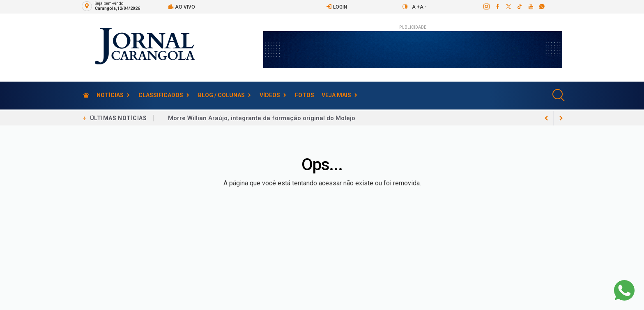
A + (416, 7)
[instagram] (486, 7)
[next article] (546, 118)
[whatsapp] (542, 7)
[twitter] (508, 7)
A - (423, 7)
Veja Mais (336, 95)
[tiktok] (519, 7)
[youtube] (530, 7)
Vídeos (270, 95)
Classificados (161, 95)
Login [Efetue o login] (337, 7)
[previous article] (561, 118)
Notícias (110, 95)
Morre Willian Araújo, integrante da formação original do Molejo (262, 118)
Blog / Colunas (221, 95)
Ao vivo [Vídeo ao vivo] (182, 7)
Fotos (305, 95)
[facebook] (497, 7)
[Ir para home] (86, 95)
